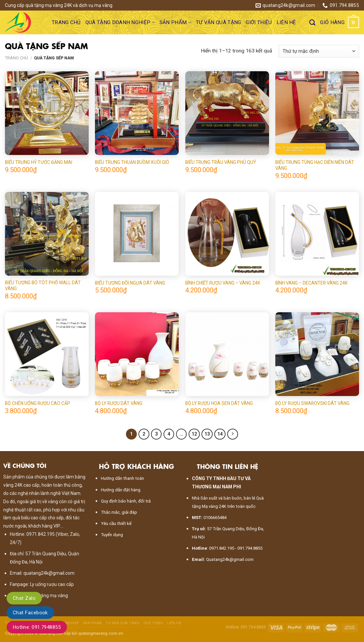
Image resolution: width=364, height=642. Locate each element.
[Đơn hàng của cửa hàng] (319, 51)
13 (207, 434)
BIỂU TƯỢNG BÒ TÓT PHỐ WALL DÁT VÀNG (43, 286)
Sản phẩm (175, 23)
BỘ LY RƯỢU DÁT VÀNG (119, 403)
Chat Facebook (30, 613)
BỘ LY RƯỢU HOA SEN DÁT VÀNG (219, 403)
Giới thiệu (259, 22)
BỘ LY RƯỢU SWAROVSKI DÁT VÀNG (312, 403)
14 (220, 434)
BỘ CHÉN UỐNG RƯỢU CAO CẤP (38, 403)
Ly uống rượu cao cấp (52, 584)
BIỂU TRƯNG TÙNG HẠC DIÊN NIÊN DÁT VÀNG (315, 165)
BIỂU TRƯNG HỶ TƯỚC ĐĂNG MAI (39, 162)
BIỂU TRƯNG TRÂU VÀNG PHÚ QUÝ (221, 162)
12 (194, 434)
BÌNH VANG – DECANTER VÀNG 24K (311, 283)
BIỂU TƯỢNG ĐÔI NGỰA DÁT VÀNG (130, 283)
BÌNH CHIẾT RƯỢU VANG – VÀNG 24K (223, 283)
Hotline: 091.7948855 (37, 627)
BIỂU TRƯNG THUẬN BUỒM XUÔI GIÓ (132, 162)
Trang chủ (66, 22)
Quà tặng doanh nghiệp (120, 23)
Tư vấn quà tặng (219, 22)
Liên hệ (286, 22)
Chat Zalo (24, 598)
